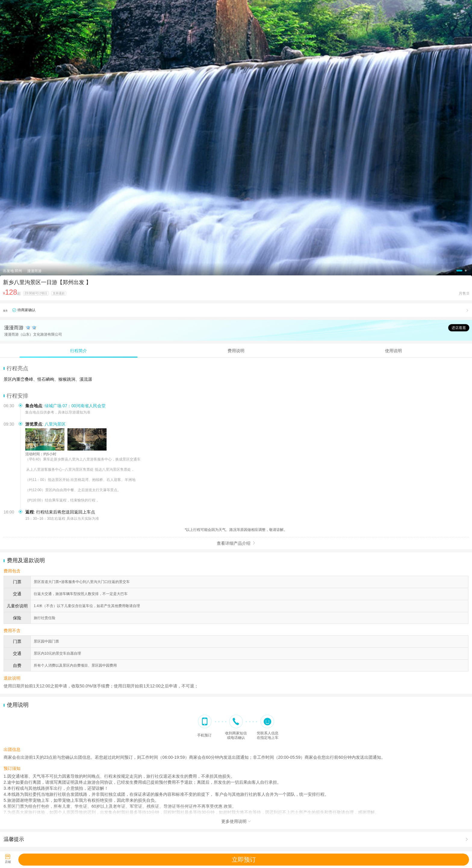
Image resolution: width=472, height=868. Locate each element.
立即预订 (244, 860)
